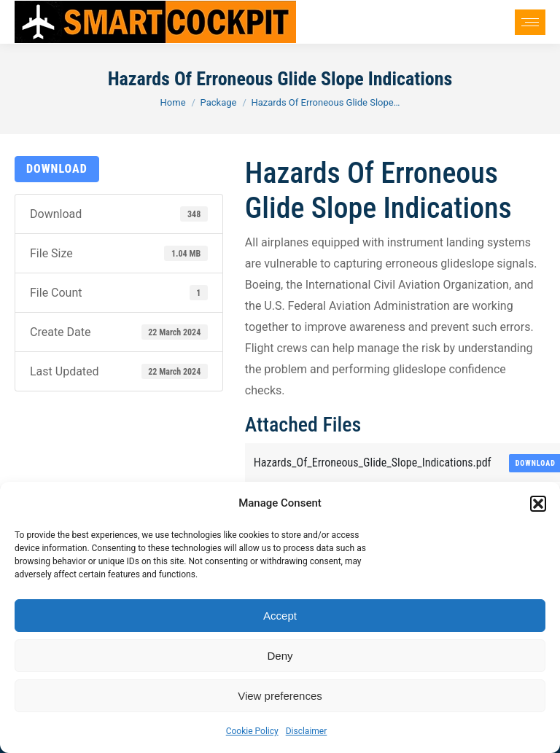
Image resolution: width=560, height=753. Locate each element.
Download (57, 169)
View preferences (280, 696)
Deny (280, 656)
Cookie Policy (252, 731)
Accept (280, 616)
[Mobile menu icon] (530, 22)
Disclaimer (307, 731)
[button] (538, 504)
